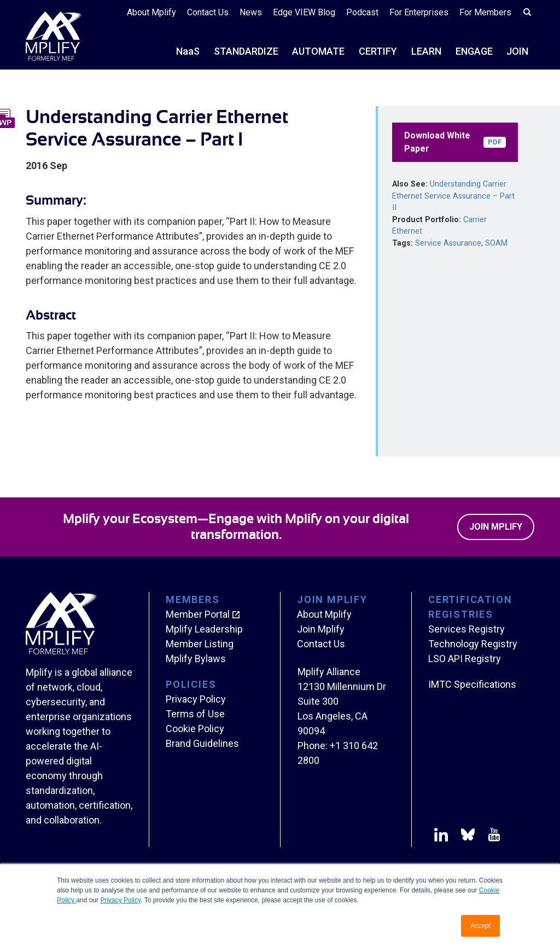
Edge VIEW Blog (304, 12)
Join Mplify (496, 527)
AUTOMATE (318, 51)
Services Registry (466, 629)
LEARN (426, 51)
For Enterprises (419, 12)
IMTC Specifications (472, 684)
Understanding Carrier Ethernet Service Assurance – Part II (453, 196)
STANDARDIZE (246, 51)
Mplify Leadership (204, 629)
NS (188, 51)
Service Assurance (448, 243)
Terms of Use (195, 714)
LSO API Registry (465, 659)
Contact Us (208, 12)
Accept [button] (480, 926)
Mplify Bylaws (196, 659)
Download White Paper (455, 142)
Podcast (362, 12)
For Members (485, 12)
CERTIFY (378, 51)
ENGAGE (474, 51)
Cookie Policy (195, 729)
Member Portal (198, 614)
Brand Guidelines (202, 743)
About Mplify (151, 12)
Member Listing (200, 644)
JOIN (517, 51)
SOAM (496, 243)
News (251, 12)
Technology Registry (473, 644)
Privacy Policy (120, 900)
